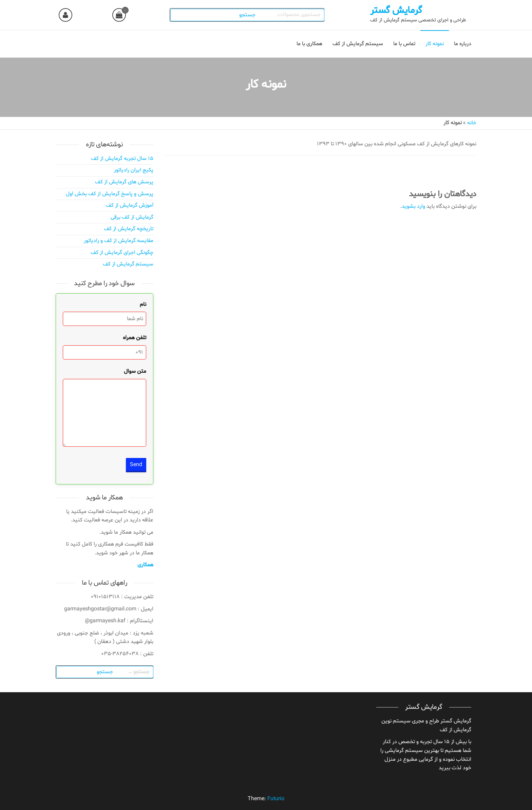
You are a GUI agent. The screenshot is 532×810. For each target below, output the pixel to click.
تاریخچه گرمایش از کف (129, 229)
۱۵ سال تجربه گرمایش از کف (122, 159)
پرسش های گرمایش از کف (124, 182)
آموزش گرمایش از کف (130, 205)
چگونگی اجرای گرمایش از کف (122, 253)
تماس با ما (404, 44)
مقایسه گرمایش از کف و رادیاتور (119, 241)
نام (143, 305)
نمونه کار (435, 44)
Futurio (276, 799)
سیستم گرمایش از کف (358, 44)
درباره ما (463, 44)
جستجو (248, 15)
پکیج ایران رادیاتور (134, 170)
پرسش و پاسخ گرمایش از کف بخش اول (110, 194)
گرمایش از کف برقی (132, 217)
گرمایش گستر (396, 11)
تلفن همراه (135, 338)
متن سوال (135, 371)
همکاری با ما (309, 44)
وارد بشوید (413, 206)
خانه (472, 123)
